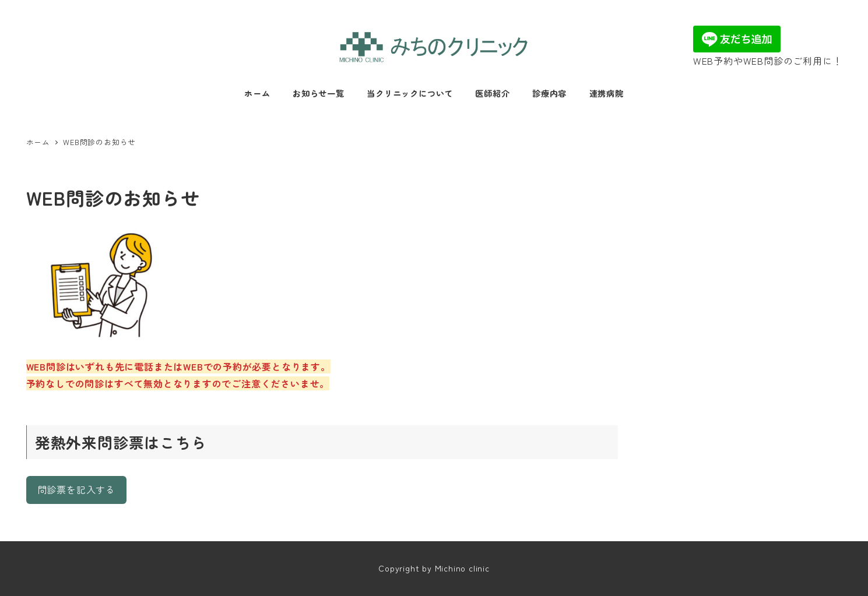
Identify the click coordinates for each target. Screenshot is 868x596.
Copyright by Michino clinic (434, 568)
